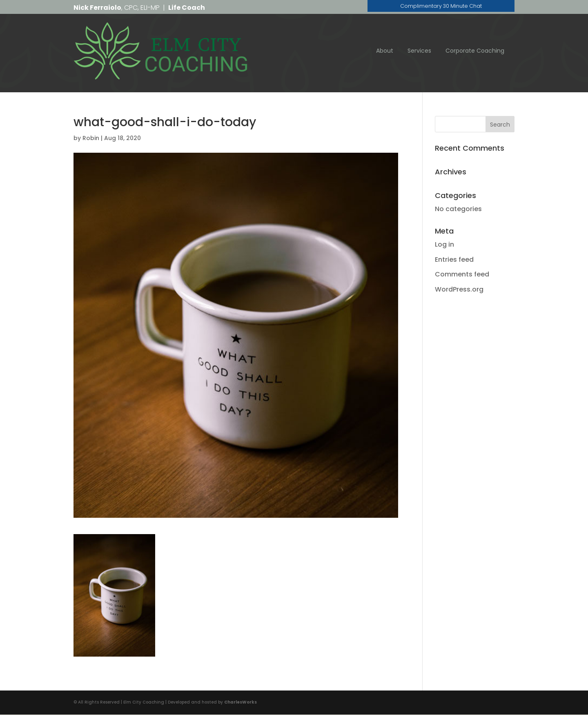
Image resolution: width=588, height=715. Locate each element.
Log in (444, 245)
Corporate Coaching (475, 51)
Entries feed (454, 259)
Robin (91, 138)
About (385, 51)
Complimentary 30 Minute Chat (441, 7)
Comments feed (462, 275)
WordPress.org (459, 290)
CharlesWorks (241, 703)
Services (419, 51)
